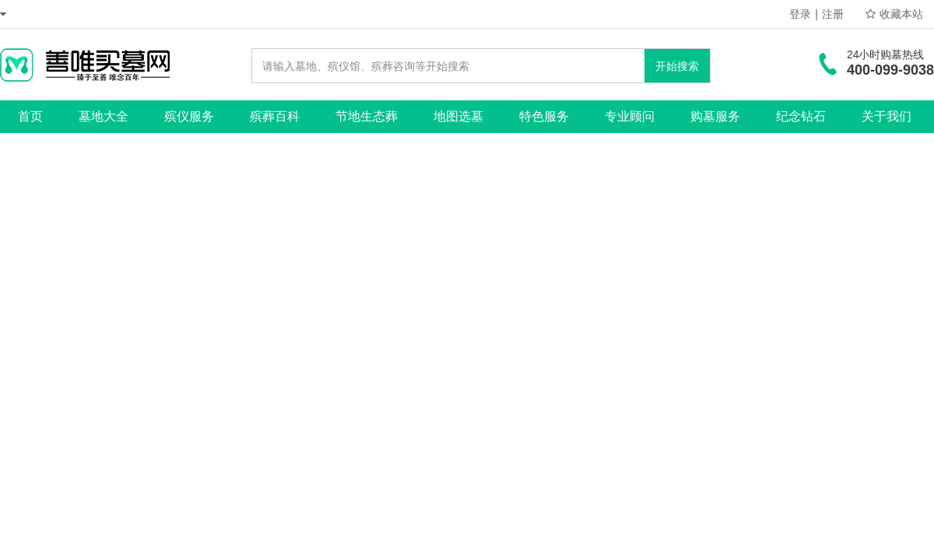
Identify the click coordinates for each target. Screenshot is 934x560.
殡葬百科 (275, 116)
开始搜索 (677, 66)
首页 (30, 116)
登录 (800, 14)
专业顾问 (630, 116)
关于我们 (887, 116)
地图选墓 (458, 116)
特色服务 (544, 116)
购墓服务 (715, 116)
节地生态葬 (367, 116)
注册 (833, 14)
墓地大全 (104, 116)
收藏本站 (894, 14)
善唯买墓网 (85, 65)
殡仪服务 (189, 116)
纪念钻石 (801, 116)
